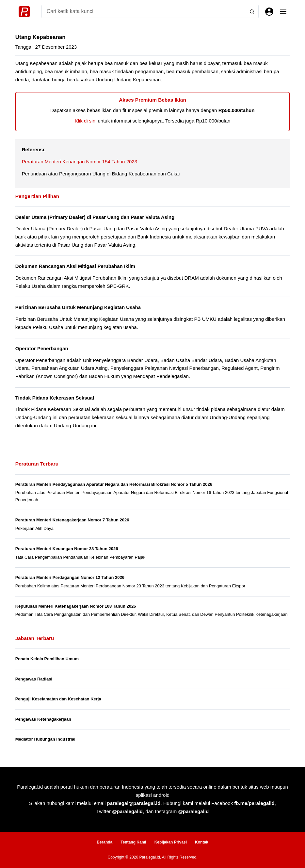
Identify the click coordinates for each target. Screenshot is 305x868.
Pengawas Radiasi (34, 679)
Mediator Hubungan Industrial (45, 739)
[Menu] (283, 11)
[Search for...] (144, 11)
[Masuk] (269, 12)
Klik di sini (86, 121)
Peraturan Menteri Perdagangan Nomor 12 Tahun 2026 (70, 577)
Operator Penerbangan (42, 348)
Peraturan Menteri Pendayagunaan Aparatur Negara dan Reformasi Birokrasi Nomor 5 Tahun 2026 (114, 484)
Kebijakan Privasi (171, 842)
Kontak (202, 842)
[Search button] (252, 11)
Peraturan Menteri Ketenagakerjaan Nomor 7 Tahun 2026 (72, 520)
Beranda (104, 842)
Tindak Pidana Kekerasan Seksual (55, 398)
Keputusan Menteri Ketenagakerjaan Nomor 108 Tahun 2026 (76, 606)
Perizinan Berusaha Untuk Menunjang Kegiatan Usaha (78, 307)
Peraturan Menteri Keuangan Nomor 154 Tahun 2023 (80, 162)
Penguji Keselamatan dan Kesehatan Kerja (58, 699)
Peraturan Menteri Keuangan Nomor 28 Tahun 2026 (67, 549)
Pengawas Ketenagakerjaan (43, 719)
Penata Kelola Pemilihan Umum (47, 659)
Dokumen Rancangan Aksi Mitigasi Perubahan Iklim (75, 266)
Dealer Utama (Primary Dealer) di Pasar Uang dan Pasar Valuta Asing (95, 217)
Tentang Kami (133, 842)
